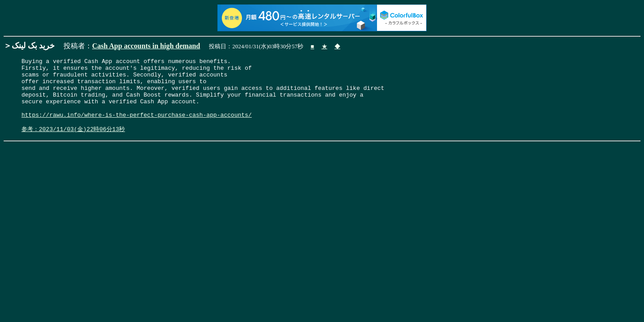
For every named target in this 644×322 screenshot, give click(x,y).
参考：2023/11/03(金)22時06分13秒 (73, 143)
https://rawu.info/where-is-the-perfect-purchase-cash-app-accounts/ (137, 127)
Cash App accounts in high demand (146, 46)
